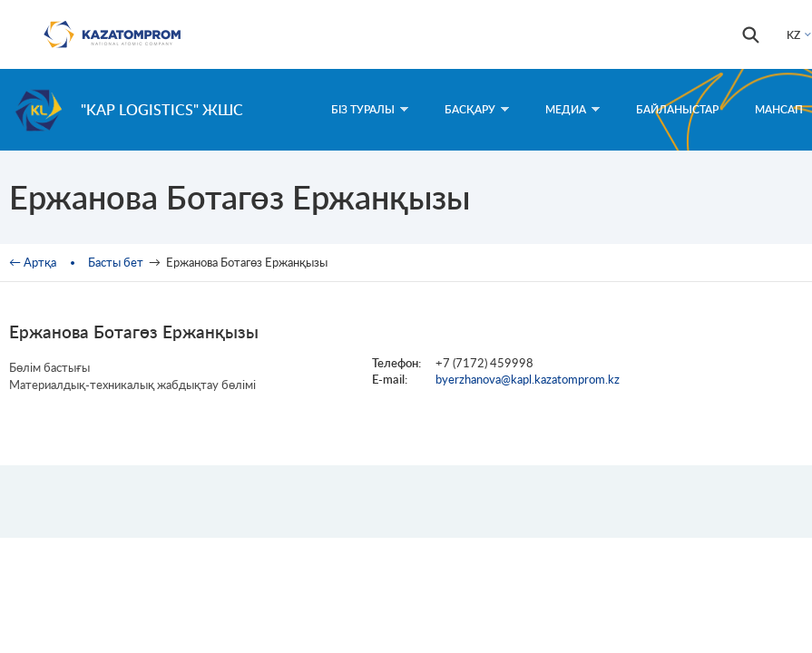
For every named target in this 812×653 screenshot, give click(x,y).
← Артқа (33, 262)
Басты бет (116, 262)
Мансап (779, 109)
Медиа (572, 109)
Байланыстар (677, 109)
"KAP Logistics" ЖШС (162, 109)
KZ (793, 35)
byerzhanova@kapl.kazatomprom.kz (528, 379)
